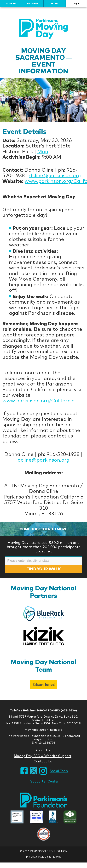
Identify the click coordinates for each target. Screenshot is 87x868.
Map (43, 151)
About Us (43, 750)
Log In (76, 4)
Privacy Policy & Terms (43, 857)
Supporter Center (44, 781)
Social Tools (59, 771)
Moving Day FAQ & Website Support (43, 756)
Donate (11, 4)
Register (33, 4)
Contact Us (43, 761)
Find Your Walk (44, 569)
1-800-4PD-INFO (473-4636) (56, 710)
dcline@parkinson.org (55, 175)
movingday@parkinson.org (44, 730)
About (54, 4)
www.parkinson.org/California (39, 401)
